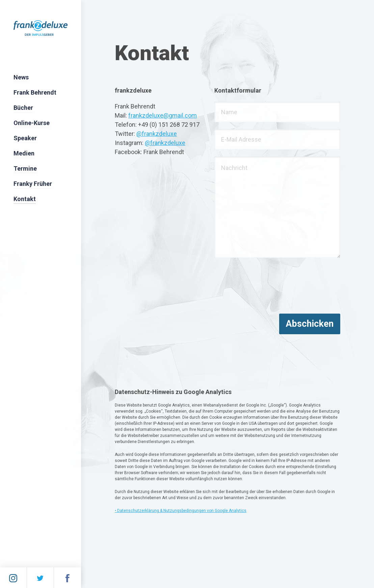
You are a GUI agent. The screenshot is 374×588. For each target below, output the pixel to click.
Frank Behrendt (35, 92)
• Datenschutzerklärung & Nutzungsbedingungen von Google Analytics (181, 511)
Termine (25, 168)
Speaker (25, 138)
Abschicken (310, 324)
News (21, 77)
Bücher (23, 108)
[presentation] (266, 287)
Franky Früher (33, 184)
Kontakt (25, 199)
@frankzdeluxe (157, 134)
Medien (24, 153)
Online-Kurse (32, 123)
